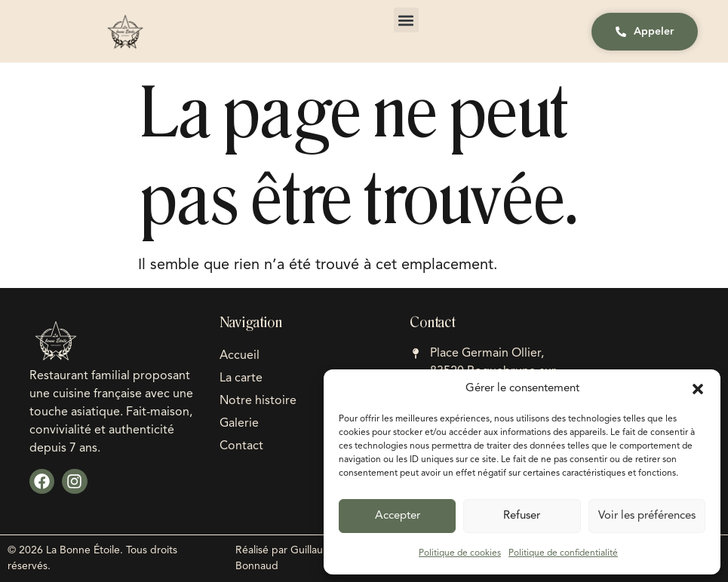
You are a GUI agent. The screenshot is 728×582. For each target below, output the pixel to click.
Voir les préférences (647, 516)
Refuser (522, 516)
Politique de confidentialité (563, 553)
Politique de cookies (460, 553)
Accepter (398, 516)
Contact (241, 446)
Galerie (239, 424)
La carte (241, 378)
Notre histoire (258, 401)
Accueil (240, 356)
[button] (698, 389)
